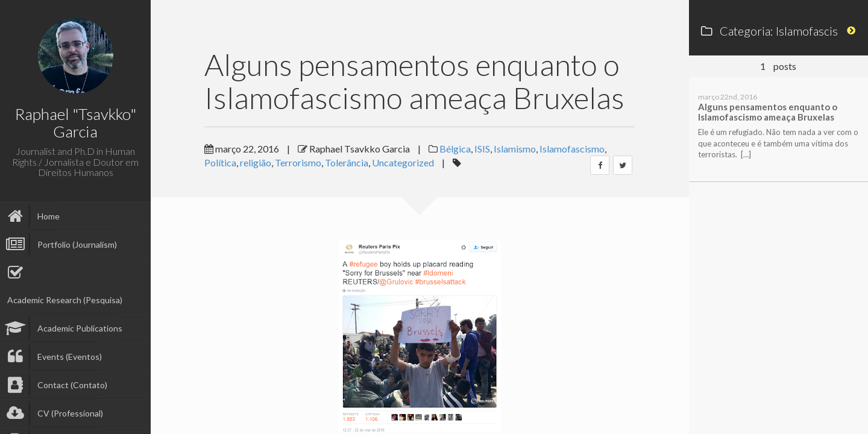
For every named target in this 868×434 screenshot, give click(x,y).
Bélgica (455, 149)
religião (256, 162)
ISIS (482, 149)
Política (220, 162)
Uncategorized (403, 162)
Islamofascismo (572, 149)
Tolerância (347, 162)
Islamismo (515, 149)
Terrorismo (298, 162)
